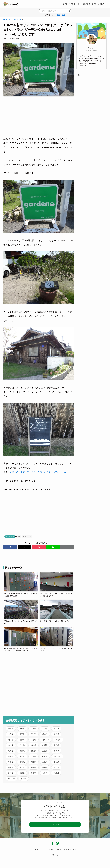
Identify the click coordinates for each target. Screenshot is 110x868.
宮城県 (45, 729)
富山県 (11, 745)
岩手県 (34, 729)
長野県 (56, 745)
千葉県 (22, 740)
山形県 (11, 734)
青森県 (22, 729)
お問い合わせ (49, 849)
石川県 (22, 745)
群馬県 (56, 734)
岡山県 (34, 762)
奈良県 (45, 756)
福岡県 (56, 767)
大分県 (45, 773)
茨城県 (34, 734)
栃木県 (45, 734)
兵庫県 (34, 756)
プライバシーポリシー (70, 849)
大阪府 (22, 756)
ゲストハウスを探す (83, 4)
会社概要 (58, 849)
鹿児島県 (12, 779)
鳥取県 (11, 762)
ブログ (94, 4)
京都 (63, 15)
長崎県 (22, 773)
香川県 (22, 767)
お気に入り (102, 4)
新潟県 (58, 740)
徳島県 (11, 767)
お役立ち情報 (10, 536)
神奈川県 (46, 740)
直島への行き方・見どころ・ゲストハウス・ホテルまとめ (38, 472)
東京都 (34, 740)
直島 (19, 536)
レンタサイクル (27, 536)
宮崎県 (56, 773)
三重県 (45, 751)
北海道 (11, 729)
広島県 (45, 762)
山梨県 (45, 745)
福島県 (22, 734)
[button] (10, 547)
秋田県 (56, 729)
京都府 (11, 756)
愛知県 (34, 751)
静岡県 (22, 751)
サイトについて (38, 849)
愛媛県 (34, 767)
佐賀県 (11, 773)
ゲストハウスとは (69, 4)
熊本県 (34, 773)
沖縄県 (24, 779)
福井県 (34, 745)
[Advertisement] (39, 115)
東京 (59, 15)
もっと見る (55, 824)
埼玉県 (11, 740)
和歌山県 (57, 756)
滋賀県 (56, 751)
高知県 (45, 767)
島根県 (22, 762)
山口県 (56, 762)
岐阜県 (11, 751)
